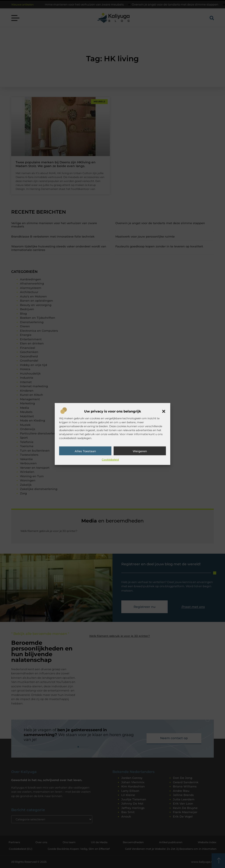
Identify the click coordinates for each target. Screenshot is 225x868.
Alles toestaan (85, 451)
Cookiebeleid (110, 460)
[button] (164, 411)
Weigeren (140, 451)
